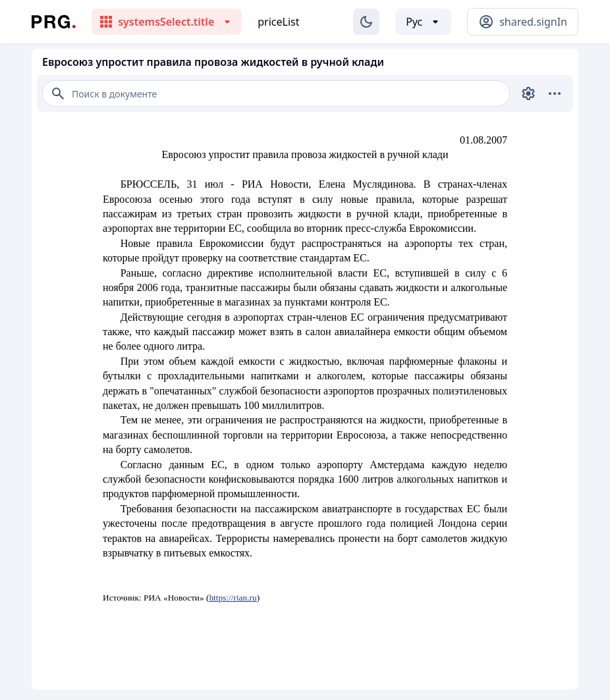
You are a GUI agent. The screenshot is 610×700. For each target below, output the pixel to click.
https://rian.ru (233, 598)
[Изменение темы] (366, 22)
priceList (278, 22)
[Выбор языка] (423, 22)
